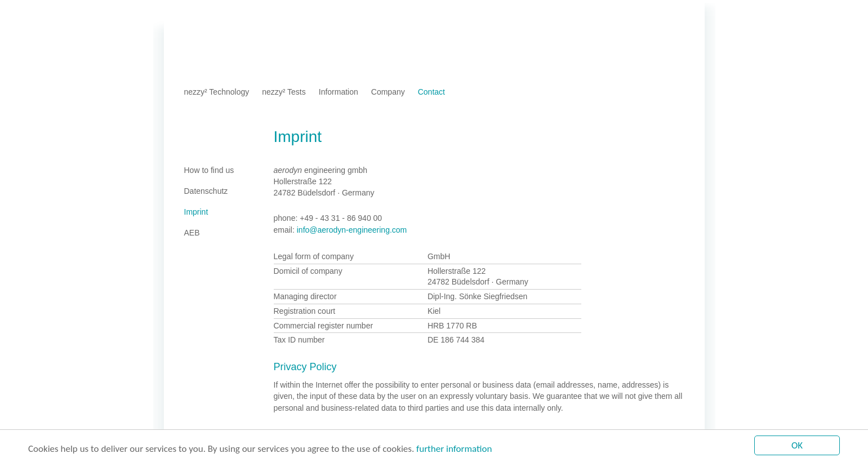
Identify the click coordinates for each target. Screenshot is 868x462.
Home (195, 14)
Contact (431, 92)
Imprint (225, 14)
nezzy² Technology (217, 92)
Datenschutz (267, 14)
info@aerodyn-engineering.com (352, 230)
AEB (304, 14)
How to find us (209, 170)
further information (454, 449)
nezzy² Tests (284, 92)
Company (388, 92)
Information (339, 92)
